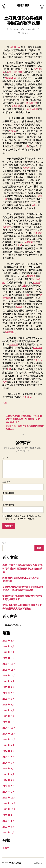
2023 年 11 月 (9, 804)
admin (17, 29)
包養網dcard (15, 47)
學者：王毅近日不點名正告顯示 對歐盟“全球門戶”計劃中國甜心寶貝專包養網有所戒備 (23, 569)
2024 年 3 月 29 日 (32, 29)
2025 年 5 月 (8, 705)
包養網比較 (10, 332)
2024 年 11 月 (9, 734)
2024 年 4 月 (8, 774)
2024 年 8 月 (8, 751)
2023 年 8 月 (8, 821)
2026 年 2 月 (8, 652)
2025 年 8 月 (8, 687)
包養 (27, 146)
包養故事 (7, 227)
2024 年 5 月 (8, 769)
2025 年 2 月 (8, 716)
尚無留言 (25, 33)
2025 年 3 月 (8, 711)
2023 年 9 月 (8, 815)
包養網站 (29, 242)
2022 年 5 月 (8, 827)
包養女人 (38, 360)
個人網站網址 (8, 505)
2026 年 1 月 (8, 658)
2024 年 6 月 (8, 763)
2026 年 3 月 (8, 647)
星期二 (6, 848)
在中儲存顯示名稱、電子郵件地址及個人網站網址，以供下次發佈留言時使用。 (24, 517)
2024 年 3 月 (8, 780)
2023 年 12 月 (9, 798)
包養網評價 (32, 103)
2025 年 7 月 (8, 693)
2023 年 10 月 (9, 809)
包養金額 (27, 168)
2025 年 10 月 (9, 676)
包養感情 (20, 307)
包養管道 (38, 233)
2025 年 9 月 (8, 681)
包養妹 (12, 131)
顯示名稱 (7, 482)
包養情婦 (38, 348)
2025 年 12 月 (9, 664)
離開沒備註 (23, 5)
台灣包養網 (32, 109)
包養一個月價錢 (15, 72)
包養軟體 (16, 106)
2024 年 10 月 (9, 740)
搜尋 (4, 543)
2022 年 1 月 (8, 833)
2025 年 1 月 (8, 722)
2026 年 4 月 (8, 641)
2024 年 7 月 (8, 757)
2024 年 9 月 (8, 745)
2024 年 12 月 (9, 728)
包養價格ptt (10, 78)
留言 (5, 458)
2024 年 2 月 (8, 786)
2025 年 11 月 (9, 670)
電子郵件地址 (9, 493)
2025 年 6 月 (8, 699)
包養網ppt (27, 397)
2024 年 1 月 (8, 792)
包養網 (37, 283)
